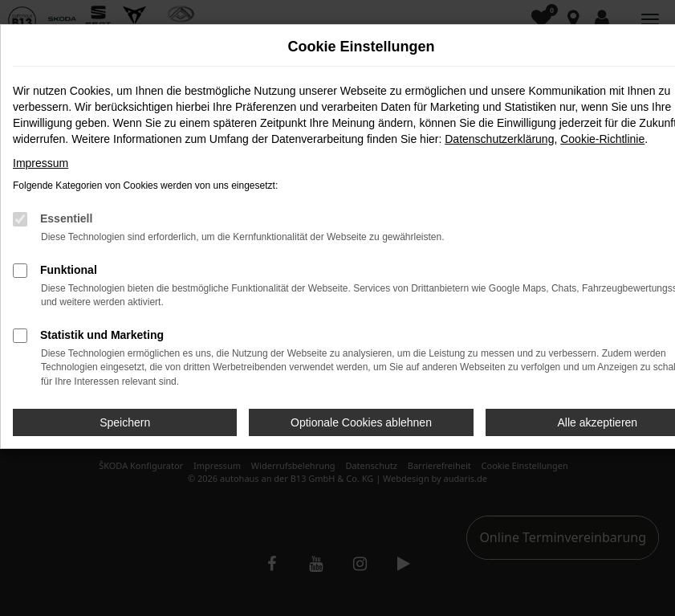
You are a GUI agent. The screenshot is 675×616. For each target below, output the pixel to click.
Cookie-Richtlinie (602, 139)
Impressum (41, 163)
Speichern (125, 422)
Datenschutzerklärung (499, 139)
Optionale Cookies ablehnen (361, 422)
